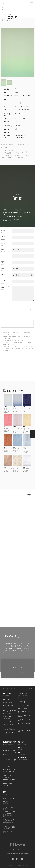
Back (24, 495)
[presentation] (21, 323)
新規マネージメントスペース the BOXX (10, 814)
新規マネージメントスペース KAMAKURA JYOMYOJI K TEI (10, 829)
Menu (30, 4)
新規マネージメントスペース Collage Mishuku (10, 802)
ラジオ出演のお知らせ (10, 808)
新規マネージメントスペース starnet (10, 822)
